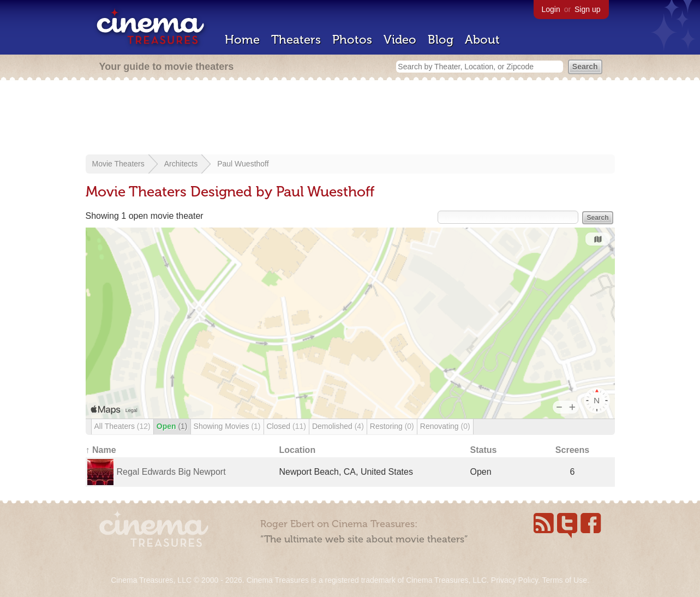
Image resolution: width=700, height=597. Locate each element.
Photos (352, 40)
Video (400, 40)
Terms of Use (564, 580)
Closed (286, 426)
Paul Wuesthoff (243, 164)
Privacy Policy (514, 580)
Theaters (296, 40)
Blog (441, 40)
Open (172, 426)
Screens (572, 450)
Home (242, 40)
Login (551, 9)
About (482, 40)
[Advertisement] (350, 118)
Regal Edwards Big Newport (171, 472)
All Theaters (122, 426)
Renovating (445, 426)
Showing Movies (227, 426)
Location (298, 450)
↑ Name (101, 450)
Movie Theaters (118, 164)
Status (484, 450)
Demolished (338, 426)
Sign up (587, 9)
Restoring (392, 426)
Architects (181, 164)
